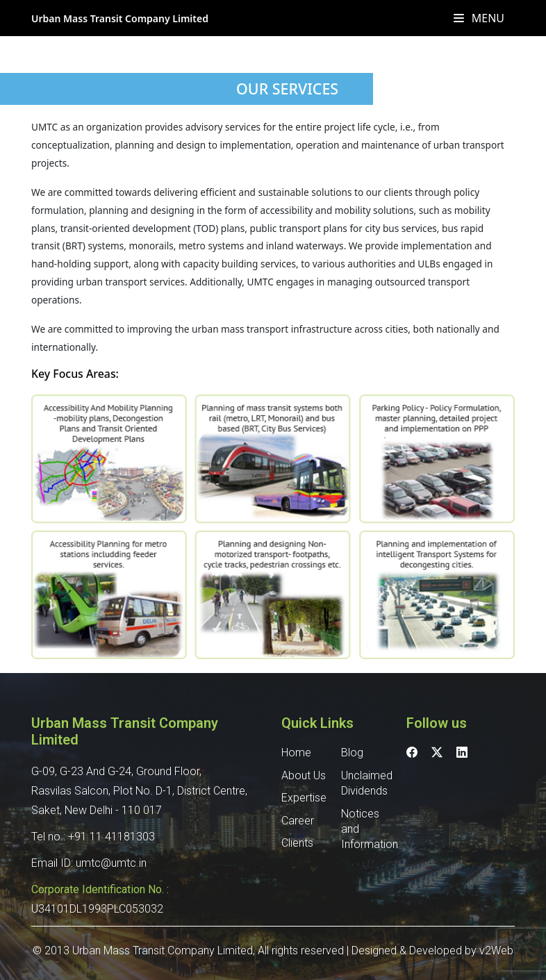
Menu (479, 18)
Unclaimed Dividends (365, 783)
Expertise (304, 798)
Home (296, 753)
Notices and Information (365, 829)
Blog (352, 753)
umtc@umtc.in (111, 863)
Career (298, 821)
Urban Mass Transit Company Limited (120, 18)
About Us (304, 775)
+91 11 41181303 (111, 837)
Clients (297, 843)
